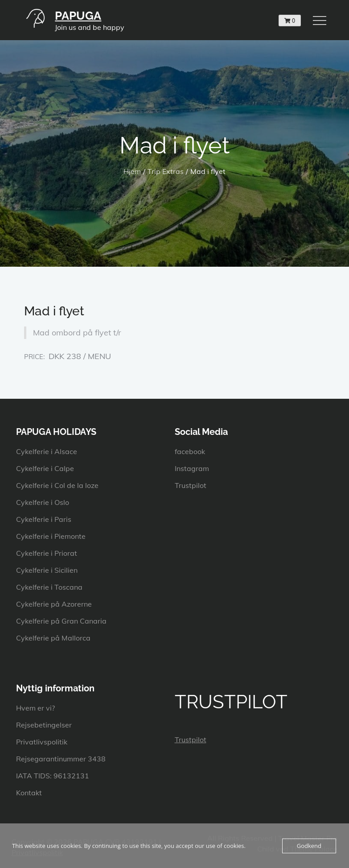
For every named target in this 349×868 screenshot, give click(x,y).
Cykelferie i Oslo (43, 502)
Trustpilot (191, 485)
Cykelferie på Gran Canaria (61, 621)
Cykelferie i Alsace (47, 451)
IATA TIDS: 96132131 (53, 776)
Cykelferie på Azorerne (54, 604)
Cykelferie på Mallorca (53, 638)
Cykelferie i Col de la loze (57, 485)
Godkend (309, 846)
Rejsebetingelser (44, 725)
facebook (190, 451)
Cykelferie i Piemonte (51, 536)
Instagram (192, 468)
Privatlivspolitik (42, 742)
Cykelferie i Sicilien (47, 570)
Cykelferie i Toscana (49, 587)
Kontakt (29, 793)
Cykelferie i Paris (44, 519)
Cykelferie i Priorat (47, 553)
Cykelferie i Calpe (45, 468)
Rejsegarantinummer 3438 (61, 759)
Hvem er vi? (35, 708)
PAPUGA (78, 16)
